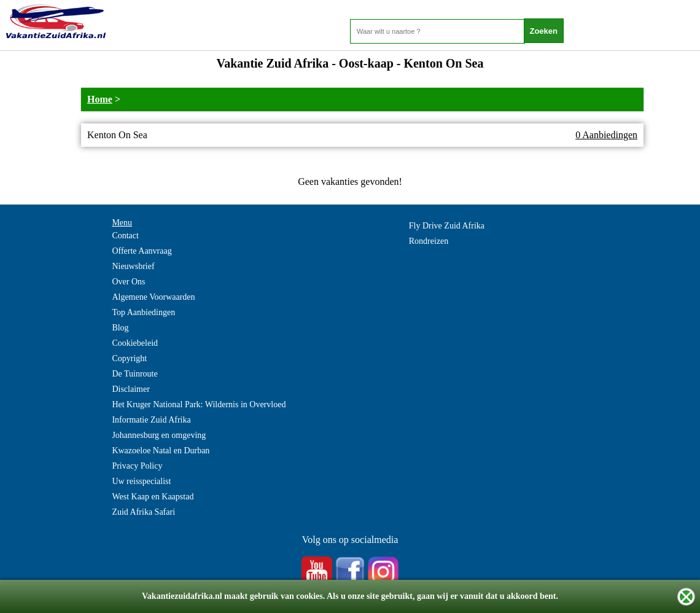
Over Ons (128, 282)
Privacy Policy (137, 466)
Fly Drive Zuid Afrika (447, 226)
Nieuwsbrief (133, 266)
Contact (125, 236)
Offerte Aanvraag (142, 251)
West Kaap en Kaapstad (153, 497)
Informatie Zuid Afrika (151, 420)
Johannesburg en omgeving (159, 435)
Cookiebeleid (135, 343)
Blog (120, 328)
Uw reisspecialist (141, 481)
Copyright (129, 358)
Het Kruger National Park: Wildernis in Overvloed (199, 404)
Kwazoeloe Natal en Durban (161, 451)
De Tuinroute (134, 374)
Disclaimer (130, 389)
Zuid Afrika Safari (143, 512)
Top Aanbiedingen (143, 312)
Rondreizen (429, 241)
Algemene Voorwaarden (153, 297)
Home (100, 99)
